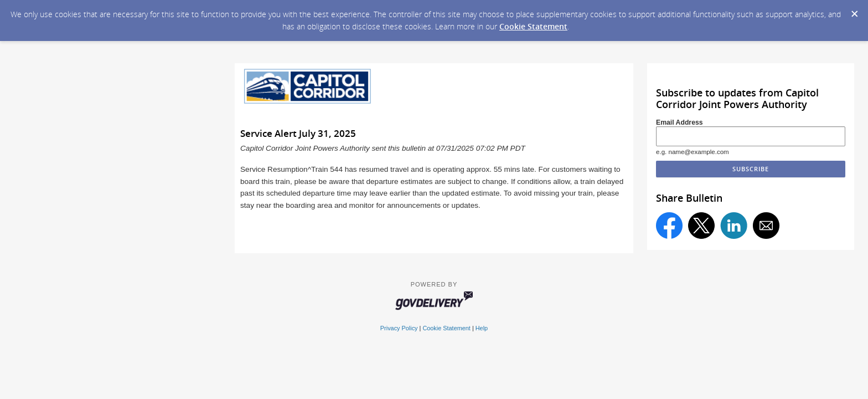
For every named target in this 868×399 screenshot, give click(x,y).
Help (482, 328)
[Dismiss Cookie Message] (854, 11)
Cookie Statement (533, 26)
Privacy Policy (399, 328)
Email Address (680, 122)
